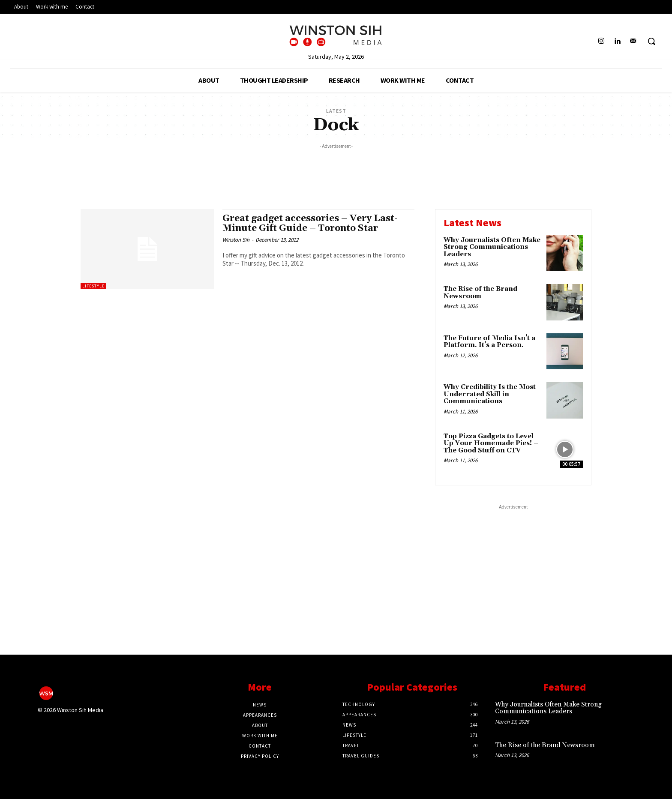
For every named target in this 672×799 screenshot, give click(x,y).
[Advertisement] (336, 170)
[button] (651, 41)
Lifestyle (93, 286)
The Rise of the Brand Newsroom (480, 293)
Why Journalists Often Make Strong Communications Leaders (492, 247)
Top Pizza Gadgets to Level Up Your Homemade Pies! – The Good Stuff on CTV (491, 443)
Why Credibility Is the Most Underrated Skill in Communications (490, 394)
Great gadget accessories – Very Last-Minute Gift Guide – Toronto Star (310, 223)
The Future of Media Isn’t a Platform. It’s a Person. (489, 342)
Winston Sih (236, 240)
